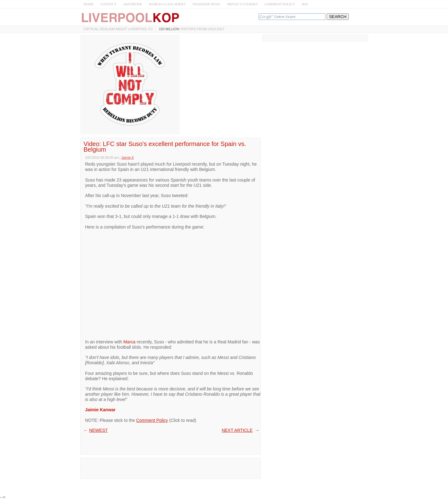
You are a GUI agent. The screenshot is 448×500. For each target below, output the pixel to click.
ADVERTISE (133, 4)
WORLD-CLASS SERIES (167, 4)
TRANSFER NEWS (206, 4)
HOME (89, 4)
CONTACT (108, 4)
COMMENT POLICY (280, 4)
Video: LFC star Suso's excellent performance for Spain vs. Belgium (165, 147)
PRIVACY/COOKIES (242, 4)
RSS (305, 4)
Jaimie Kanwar (100, 410)
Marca (129, 342)
